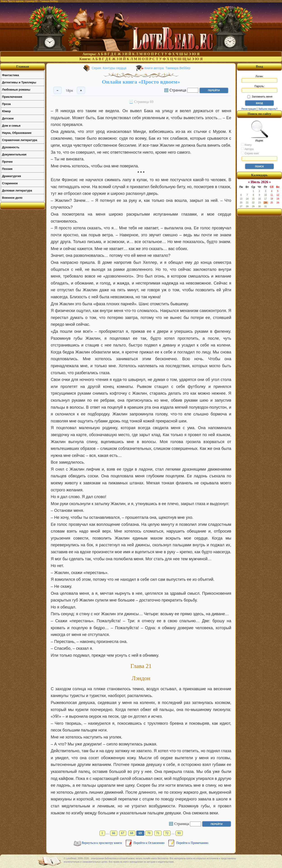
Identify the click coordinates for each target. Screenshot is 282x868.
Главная (23, 66)
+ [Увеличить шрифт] (81, 90)
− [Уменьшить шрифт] (58, 90)
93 (179, 833)
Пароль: (259, 89)
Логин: (259, 79)
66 (114, 833)
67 (123, 833)
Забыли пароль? (268, 109)
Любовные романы (16, 90)
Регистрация (249, 109)
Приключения (12, 97)
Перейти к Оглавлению (149, 843)
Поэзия (7, 169)
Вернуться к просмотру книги (102, 843)
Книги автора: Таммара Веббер (167, 68)
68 (132, 833)
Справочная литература (20, 140)
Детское (8, 118)
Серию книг (250, 153)
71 (158, 833)
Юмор (6, 111)
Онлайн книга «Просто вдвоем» (141, 82)
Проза (6, 104)
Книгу (246, 145)
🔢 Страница (175, 90)
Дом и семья (11, 126)
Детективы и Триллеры (19, 82)
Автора (247, 149)
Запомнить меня (260, 97)
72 (167, 833)
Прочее (7, 162)
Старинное (10, 183)
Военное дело (12, 198)
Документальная (14, 154)
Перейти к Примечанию (192, 843)
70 (149, 833)
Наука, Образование (17, 133)
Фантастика (10, 75)
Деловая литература (17, 190)
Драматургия (12, 176)
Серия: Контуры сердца (109, 68)
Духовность (11, 147)
